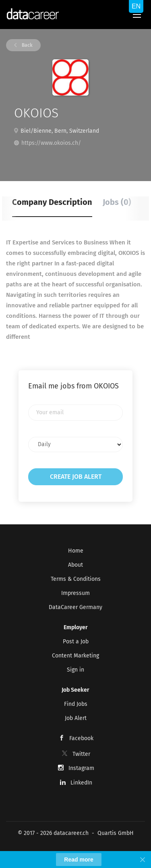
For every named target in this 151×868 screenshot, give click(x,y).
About (75, 565)
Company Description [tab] (52, 202)
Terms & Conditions (76, 579)
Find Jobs (76, 704)
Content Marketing (75, 656)
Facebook (81, 738)
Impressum (75, 593)
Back (27, 45)
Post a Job (76, 642)
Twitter (81, 754)
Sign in (75, 670)
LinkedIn (81, 783)
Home (76, 551)
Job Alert (76, 718)
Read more (79, 860)
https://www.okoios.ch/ (51, 143)
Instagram (81, 768)
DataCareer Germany (75, 607)
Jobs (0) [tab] (117, 202)
